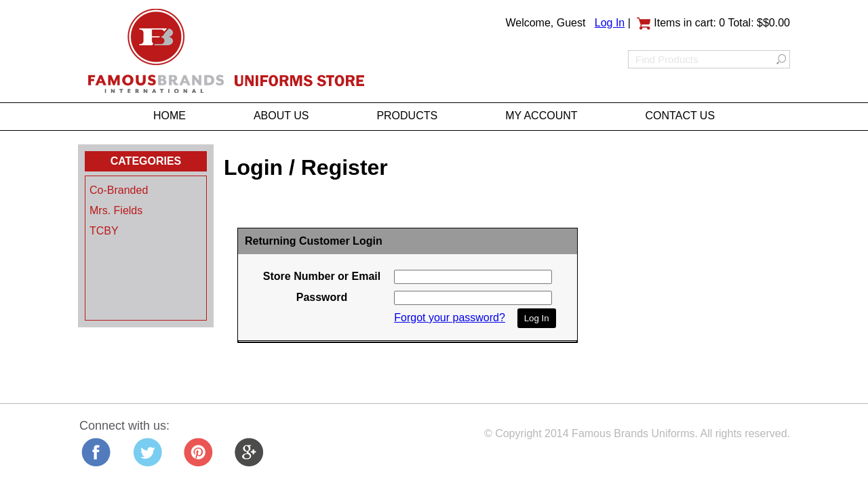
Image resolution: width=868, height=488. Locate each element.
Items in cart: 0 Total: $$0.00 (713, 23)
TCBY (104, 231)
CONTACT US (680, 116)
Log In (610, 23)
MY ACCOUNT (541, 116)
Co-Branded (119, 190)
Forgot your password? (450, 318)
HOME (170, 116)
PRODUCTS (407, 116)
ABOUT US (281, 116)
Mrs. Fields (116, 210)
